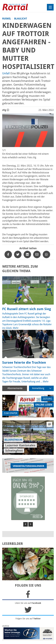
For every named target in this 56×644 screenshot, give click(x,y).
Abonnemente (15, 388)
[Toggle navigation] (50, 7)
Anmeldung (42, 388)
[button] (26, 524)
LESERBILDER (13, 544)
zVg (6, 110)
